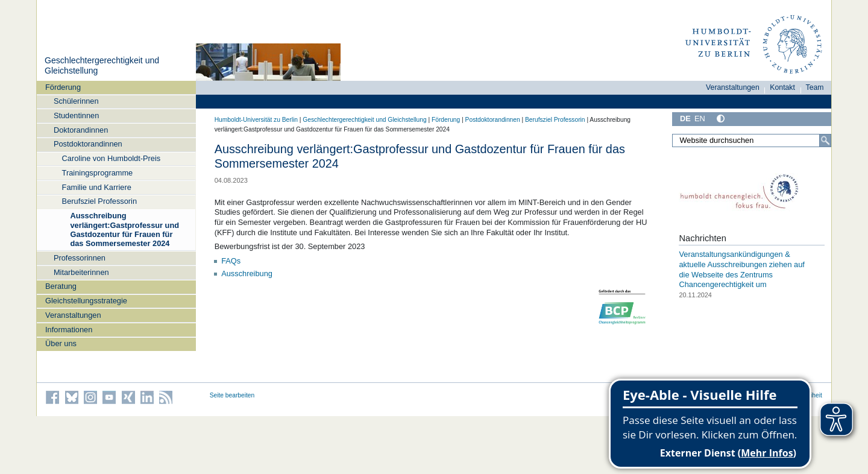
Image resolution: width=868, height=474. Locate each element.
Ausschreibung (247, 273)
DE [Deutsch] (685, 118)
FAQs (231, 261)
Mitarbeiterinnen (81, 272)
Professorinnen (80, 258)
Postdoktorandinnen (88, 144)
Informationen (69, 330)
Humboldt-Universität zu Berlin (256, 120)
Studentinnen (76, 115)
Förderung (63, 87)
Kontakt (782, 87)
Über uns (61, 343)
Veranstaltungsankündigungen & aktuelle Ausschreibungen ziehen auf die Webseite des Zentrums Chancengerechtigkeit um (741, 269)
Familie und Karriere (97, 187)
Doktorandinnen (81, 130)
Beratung (61, 286)
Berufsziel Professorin (99, 201)
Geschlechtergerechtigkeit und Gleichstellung (364, 120)
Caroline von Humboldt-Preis (112, 158)
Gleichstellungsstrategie (86, 301)
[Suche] (825, 141)
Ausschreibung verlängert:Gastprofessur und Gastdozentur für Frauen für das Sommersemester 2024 (124, 229)
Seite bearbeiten (232, 395)
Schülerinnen (76, 101)
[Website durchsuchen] (752, 141)
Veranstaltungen (73, 315)
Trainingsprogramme (98, 173)
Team (815, 87)
